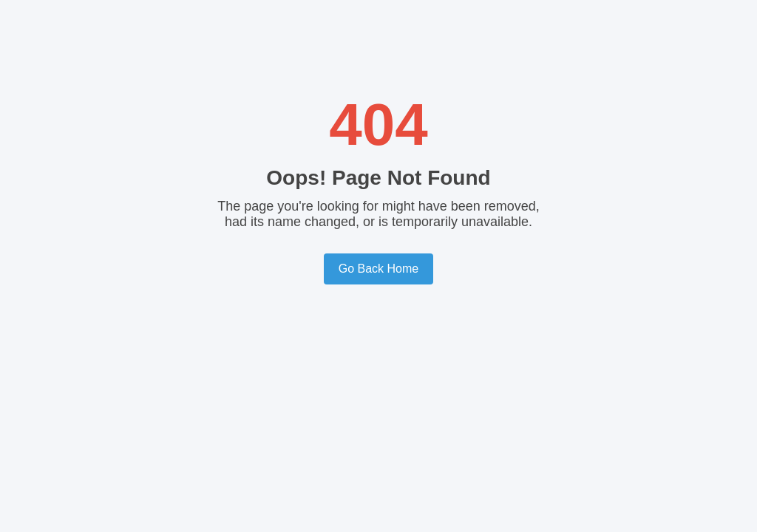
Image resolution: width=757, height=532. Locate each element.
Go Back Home (378, 269)
